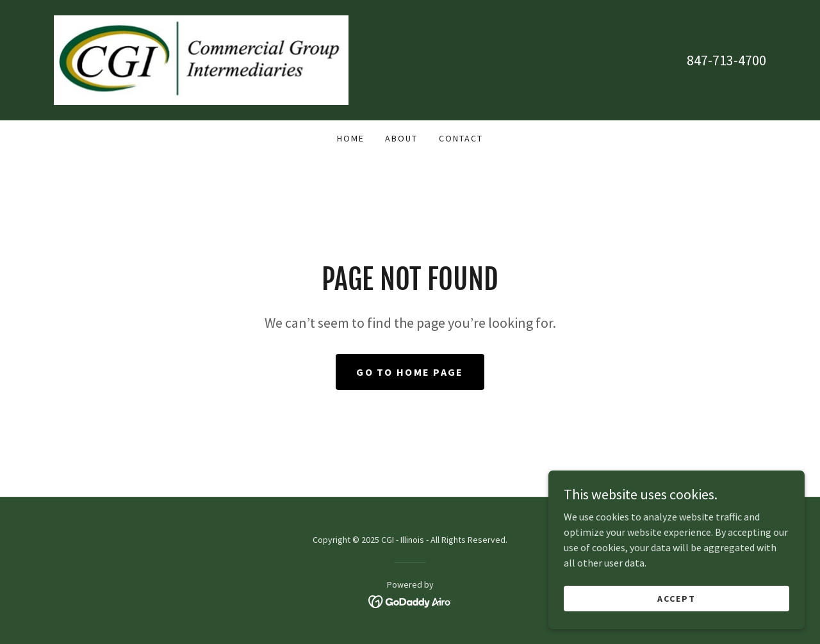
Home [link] (351, 138)
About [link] (401, 138)
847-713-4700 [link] (726, 60)
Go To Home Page (410, 372)
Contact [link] (461, 138)
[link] (201, 59)
